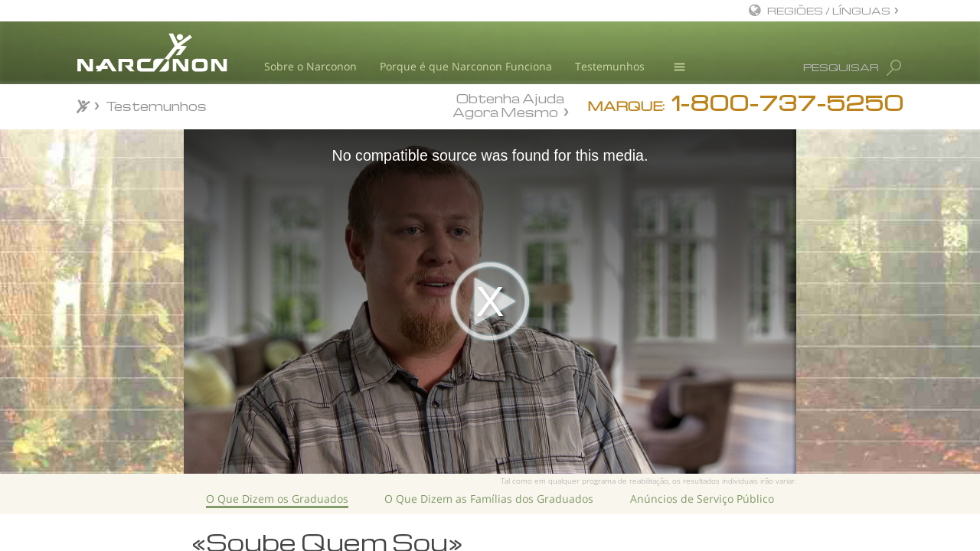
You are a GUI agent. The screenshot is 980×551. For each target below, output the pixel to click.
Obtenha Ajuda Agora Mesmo (509, 105)
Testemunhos (610, 66)
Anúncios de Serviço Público (702, 499)
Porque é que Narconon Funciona (466, 66)
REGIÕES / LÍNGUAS (829, 10)
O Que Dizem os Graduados (277, 499)
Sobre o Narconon (310, 66)
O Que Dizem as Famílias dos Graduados (489, 499)
